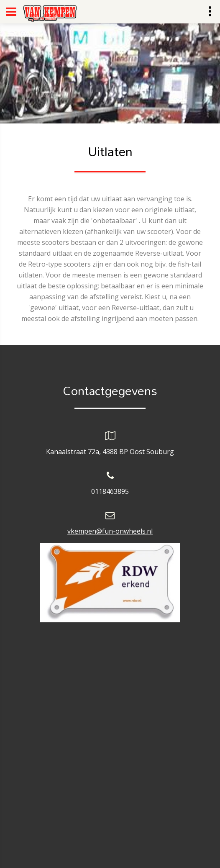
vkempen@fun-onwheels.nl (110, 531)
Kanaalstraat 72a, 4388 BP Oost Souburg (110, 452)
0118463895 (110, 491)
